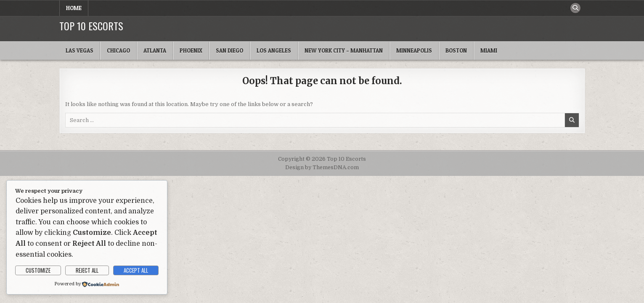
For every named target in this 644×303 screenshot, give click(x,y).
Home (74, 8)
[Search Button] (575, 8)
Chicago (118, 50)
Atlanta (155, 50)
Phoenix (191, 50)
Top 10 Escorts (91, 26)
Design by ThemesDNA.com (322, 167)
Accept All (136, 270)
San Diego (229, 50)
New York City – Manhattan (344, 50)
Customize (38, 270)
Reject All (87, 270)
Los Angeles (274, 50)
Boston (456, 50)
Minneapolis (414, 50)
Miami (489, 50)
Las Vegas (80, 50)
